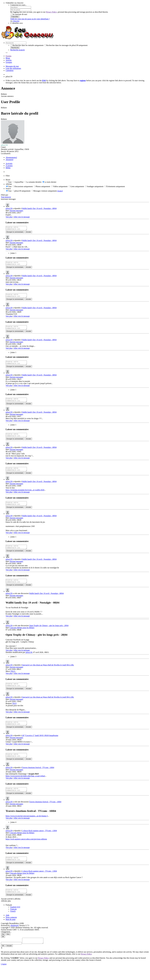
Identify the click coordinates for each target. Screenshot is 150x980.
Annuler (28, 233)
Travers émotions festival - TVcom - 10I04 (38, 777)
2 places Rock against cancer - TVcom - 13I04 (39, 841)
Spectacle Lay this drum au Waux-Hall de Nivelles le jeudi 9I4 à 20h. (48, 673)
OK (3, 948)
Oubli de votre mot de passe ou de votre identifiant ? (30, 19)
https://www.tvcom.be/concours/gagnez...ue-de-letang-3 (27, 826)
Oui (3, 946)
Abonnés (9, 160)
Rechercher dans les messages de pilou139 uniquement (66, 45)
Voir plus (9, 217)
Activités (9, 164)
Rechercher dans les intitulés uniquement (27, 45)
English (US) (15, 919)
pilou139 (9, 208)
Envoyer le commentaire (15, 233)
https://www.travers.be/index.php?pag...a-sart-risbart (25, 786)
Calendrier (10, 70)
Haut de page (11, 931)
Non (8, 946)
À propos (9, 166)
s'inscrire (16, 21)
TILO (13, 679)
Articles (9, 60)
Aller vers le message (22, 217)
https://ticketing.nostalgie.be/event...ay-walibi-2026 (25, 495)
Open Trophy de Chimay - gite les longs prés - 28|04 (49, 633)
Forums (8, 56)
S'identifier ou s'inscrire (15, 3)
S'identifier (15, 17)
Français (13, 921)
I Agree (4, 977)
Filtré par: (5, 195)
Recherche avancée (18, 50)
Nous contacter (11, 929)
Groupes (9, 62)
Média (8, 168)
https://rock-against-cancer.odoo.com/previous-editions (26, 850)
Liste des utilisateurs (13, 68)
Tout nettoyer (6, 197)
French (13, 923)
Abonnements (11, 157)
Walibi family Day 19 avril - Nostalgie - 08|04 (39, 208)
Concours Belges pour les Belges (22, 635)
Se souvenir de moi (19, 14)
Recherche (15, 48)
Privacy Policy (51, 12)
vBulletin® (15, 937)
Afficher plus (6, 913)
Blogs (8, 58)
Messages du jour (12, 66)
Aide (7, 927)
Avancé (60, 191)
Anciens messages (16, 211)
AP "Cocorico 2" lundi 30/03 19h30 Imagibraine (40, 745)
